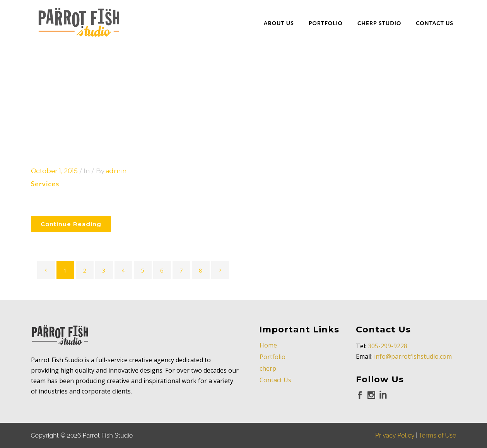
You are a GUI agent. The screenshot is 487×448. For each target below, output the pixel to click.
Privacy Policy (395, 435)
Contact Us (275, 380)
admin (116, 171)
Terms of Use (438, 435)
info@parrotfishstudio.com (413, 356)
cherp (268, 368)
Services (45, 184)
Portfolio (273, 357)
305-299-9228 (388, 346)
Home (268, 345)
